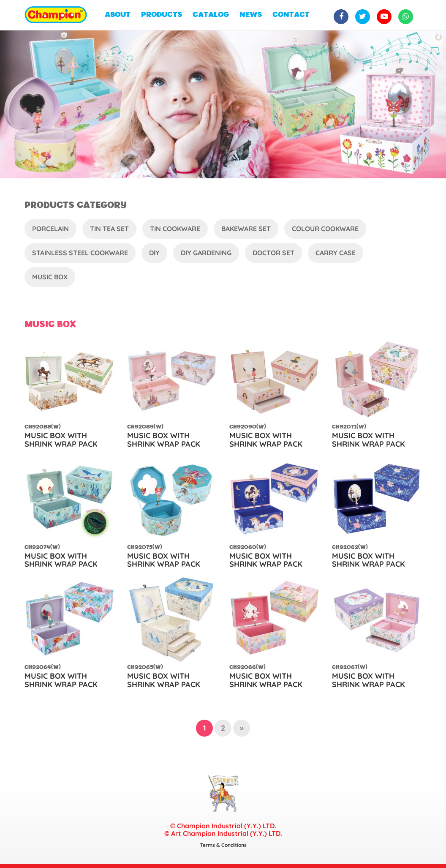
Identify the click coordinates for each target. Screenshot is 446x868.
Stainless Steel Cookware (80, 253)
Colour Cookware (325, 229)
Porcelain (50, 229)
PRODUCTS (162, 15)
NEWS (251, 15)
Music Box (50, 277)
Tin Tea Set (109, 229)
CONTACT (291, 15)
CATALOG (211, 15)
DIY (154, 253)
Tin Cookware (175, 229)
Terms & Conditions (223, 845)
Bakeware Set (246, 229)
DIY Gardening (206, 253)
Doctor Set (273, 253)
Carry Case (336, 253)
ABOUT (118, 15)
